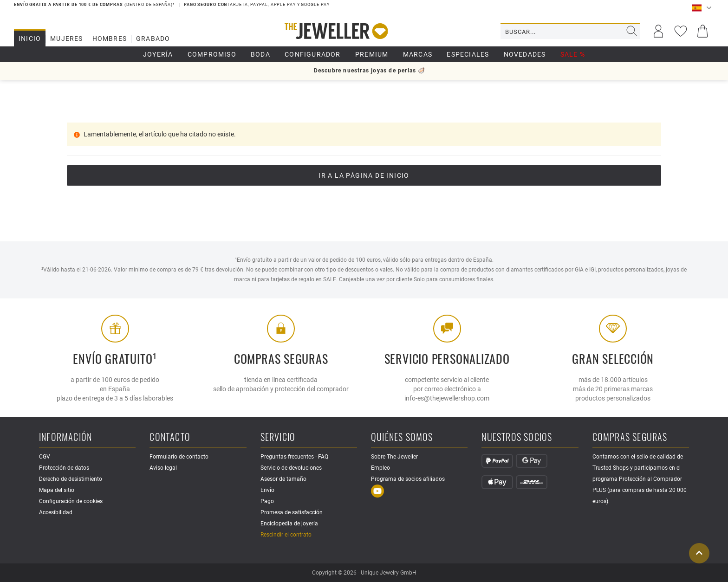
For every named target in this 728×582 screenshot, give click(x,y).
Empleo (380, 468)
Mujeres (66, 39)
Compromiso (212, 54)
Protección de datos (64, 468)
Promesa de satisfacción (292, 512)
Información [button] (65, 437)
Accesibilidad (56, 512)
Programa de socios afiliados (408, 479)
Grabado (153, 39)
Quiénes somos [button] (402, 437)
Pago (267, 501)
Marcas (418, 54)
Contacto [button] (170, 437)
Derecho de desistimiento (71, 479)
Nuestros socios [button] (517, 437)
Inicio (30, 39)
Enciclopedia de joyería (289, 524)
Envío (267, 490)
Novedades (525, 54)
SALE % (573, 54)
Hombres (110, 39)
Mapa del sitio (57, 490)
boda (260, 54)
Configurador (312, 54)
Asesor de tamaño (283, 479)
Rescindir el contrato (286, 535)
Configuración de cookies (71, 501)
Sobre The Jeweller (394, 457)
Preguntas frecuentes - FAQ (294, 457)
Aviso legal (163, 468)
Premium (372, 54)
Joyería (158, 54)
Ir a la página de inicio (364, 175)
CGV (45, 457)
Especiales (468, 54)
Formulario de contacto (179, 457)
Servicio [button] (278, 437)
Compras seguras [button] (630, 437)
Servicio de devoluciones (291, 468)
